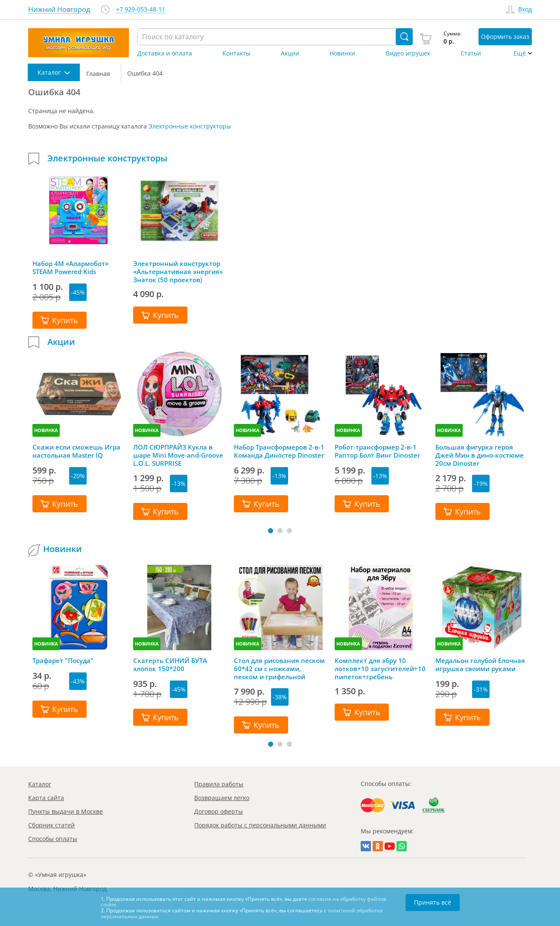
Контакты (236, 53)
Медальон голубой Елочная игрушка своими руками (480, 665)
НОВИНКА (46, 430)
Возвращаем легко (222, 798)
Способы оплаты (53, 839)
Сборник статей (51, 825)
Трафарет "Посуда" (63, 661)
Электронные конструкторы (190, 126)
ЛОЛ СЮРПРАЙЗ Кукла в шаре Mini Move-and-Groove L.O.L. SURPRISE (178, 455)
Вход (525, 10)
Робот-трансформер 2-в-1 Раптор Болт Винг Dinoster (377, 451)
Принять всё (433, 902)
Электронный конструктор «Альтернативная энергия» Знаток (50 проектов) (178, 272)
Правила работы (219, 784)
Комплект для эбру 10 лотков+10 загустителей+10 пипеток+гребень (380, 669)
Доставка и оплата (165, 53)
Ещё (520, 53)
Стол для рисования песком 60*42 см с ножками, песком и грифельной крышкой (279, 669)
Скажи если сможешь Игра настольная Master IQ (76, 451)
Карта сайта (46, 798)
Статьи (471, 53)
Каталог (40, 784)
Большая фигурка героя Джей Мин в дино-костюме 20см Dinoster (480, 455)
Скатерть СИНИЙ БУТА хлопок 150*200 (170, 665)
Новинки (342, 53)
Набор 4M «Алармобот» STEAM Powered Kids (70, 268)
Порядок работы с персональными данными (260, 825)
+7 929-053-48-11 (141, 10)
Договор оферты (219, 811)
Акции (290, 53)
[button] (271, 531)
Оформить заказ (505, 37)
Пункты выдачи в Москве (66, 811)
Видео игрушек (408, 53)
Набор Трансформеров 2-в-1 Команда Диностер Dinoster (279, 451)
